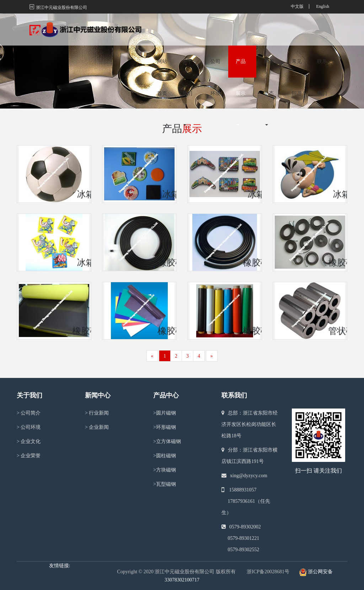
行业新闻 (97, 413)
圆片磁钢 (165, 413)
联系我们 (322, 37)
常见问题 (297, 37)
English (323, 6)
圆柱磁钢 (165, 456)
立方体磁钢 (167, 441)
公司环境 (215, 37)
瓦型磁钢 (165, 484)
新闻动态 (269, 37)
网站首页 (162, 37)
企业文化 (29, 441)
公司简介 (29, 413)
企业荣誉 (29, 456)
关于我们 (187, 37)
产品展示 (241, 37)
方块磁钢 (165, 470)
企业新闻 (97, 427)
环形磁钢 (165, 427)
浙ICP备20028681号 (268, 572)
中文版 (297, 6)
